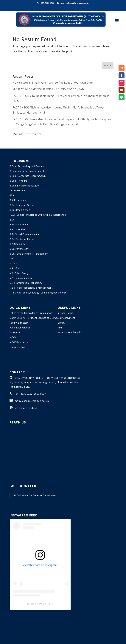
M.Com (13, 263)
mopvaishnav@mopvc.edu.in (32, 401)
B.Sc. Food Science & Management (29, 254)
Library (62, 323)
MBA (12, 258)
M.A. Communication (21, 278)
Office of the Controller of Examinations (31, 313)
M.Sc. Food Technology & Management (31, 288)
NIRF (60, 328)
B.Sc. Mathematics (20, 224)
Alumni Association (20, 328)
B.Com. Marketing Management (27, 171)
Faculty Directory (19, 323)
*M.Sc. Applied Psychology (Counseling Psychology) (38, 293)
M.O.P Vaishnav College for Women (35, 495)
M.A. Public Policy (19, 273)
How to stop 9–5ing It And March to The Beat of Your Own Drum (53, 82)
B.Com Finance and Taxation (25, 186)
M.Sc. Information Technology (26, 283)
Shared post (35, 604)
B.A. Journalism (18, 229)
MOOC (13, 337)
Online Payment (66, 318)
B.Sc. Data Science (20, 210)
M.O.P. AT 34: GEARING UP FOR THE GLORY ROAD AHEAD (48, 89)
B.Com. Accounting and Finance (27, 166)
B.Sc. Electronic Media (22, 239)
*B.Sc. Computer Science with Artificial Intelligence (38, 215)
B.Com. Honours (18, 181)
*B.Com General (18, 190)
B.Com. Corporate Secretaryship (28, 176)
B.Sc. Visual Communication (25, 234)
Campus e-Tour (18, 347)
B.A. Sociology (17, 244)
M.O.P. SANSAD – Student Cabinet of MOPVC (34, 318)
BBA (12, 195)
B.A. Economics (18, 200)
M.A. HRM (14, 268)
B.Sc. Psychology (19, 249)
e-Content (15, 332)
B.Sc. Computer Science (23, 205)
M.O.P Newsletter (19, 342)
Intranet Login (65, 313)
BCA (12, 220)
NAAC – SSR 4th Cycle (70, 332)
